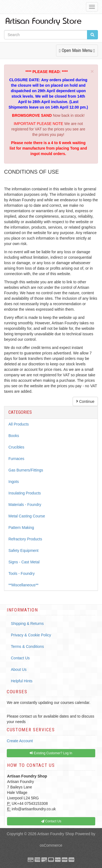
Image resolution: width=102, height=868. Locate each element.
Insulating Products (25, 493)
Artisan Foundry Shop (56, 834)
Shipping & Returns (27, 624)
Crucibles (16, 447)
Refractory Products (25, 539)
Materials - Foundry (25, 505)
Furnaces (16, 459)
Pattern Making (21, 528)
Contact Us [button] (51, 821)
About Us (19, 669)
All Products (19, 424)
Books (14, 436)
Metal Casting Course (27, 516)
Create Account (20, 741)
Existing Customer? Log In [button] (51, 753)
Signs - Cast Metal (24, 562)
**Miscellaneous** (24, 585)
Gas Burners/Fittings (26, 470)
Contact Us (20, 658)
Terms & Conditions (27, 646)
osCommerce (51, 845)
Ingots (14, 482)
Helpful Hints (22, 681)
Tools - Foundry (21, 573)
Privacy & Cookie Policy (31, 635)
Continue (85, 401)
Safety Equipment (24, 550)
